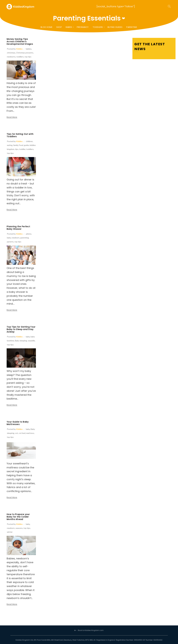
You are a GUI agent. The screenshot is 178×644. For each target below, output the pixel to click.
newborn (16, 238)
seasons (19, 528)
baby (9, 238)
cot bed (22, 433)
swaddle (31, 341)
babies (29, 49)
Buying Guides (115, 27)
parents (10, 242)
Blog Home (47, 27)
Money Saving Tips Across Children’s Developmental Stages (20, 41)
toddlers (20, 57)
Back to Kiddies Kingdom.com (91, 630)
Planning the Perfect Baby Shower (18, 228)
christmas (11, 53)
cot (17, 433)
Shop (59, 27)
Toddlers (98, 27)
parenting (25, 238)
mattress (30, 433)
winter (10, 532)
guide (26, 145)
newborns (11, 57)
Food (21, 145)
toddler (22, 149)
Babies (69, 27)
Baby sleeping (21, 341)
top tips (28, 57)
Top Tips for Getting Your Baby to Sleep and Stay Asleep (21, 329)
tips (17, 149)
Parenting (132, 27)
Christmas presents (25, 53)
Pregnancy (83, 27)
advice (29, 234)
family (16, 145)
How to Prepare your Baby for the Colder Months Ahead (18, 517)
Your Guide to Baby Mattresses (18, 423)
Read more (12, 117)
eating (10, 145)
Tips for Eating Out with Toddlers (20, 135)
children (29, 141)
